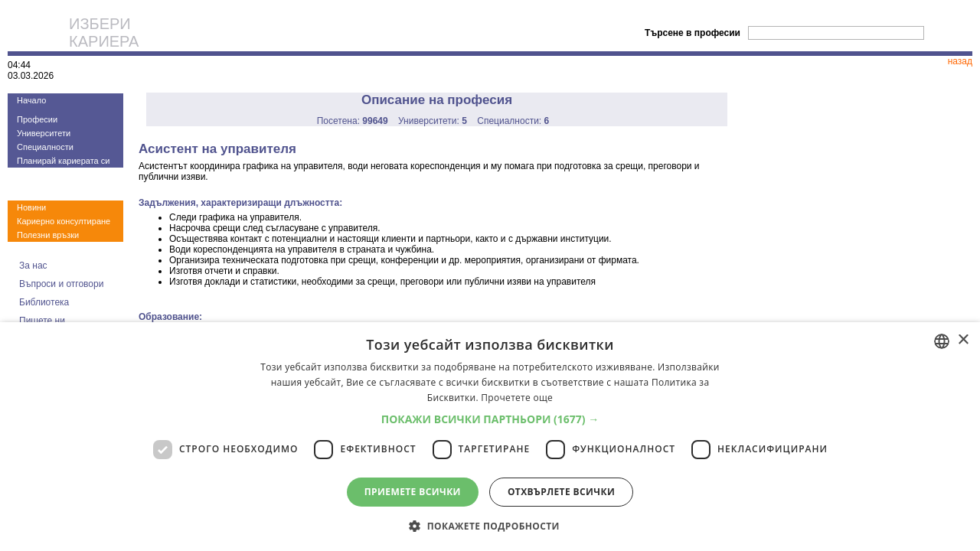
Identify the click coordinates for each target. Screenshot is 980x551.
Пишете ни (42, 321)
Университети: (433, 121)
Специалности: (513, 121)
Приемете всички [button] (413, 492)
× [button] (963, 340)
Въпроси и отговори (61, 284)
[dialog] (490, 437)
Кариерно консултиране (64, 221)
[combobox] (942, 341)
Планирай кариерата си (63, 161)
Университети (44, 133)
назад (960, 61)
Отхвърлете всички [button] (561, 492)
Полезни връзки (48, 235)
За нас (33, 266)
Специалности (45, 147)
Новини (31, 207)
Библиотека (44, 302)
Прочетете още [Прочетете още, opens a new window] (517, 398)
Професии (37, 119)
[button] (490, 419)
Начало (31, 100)
